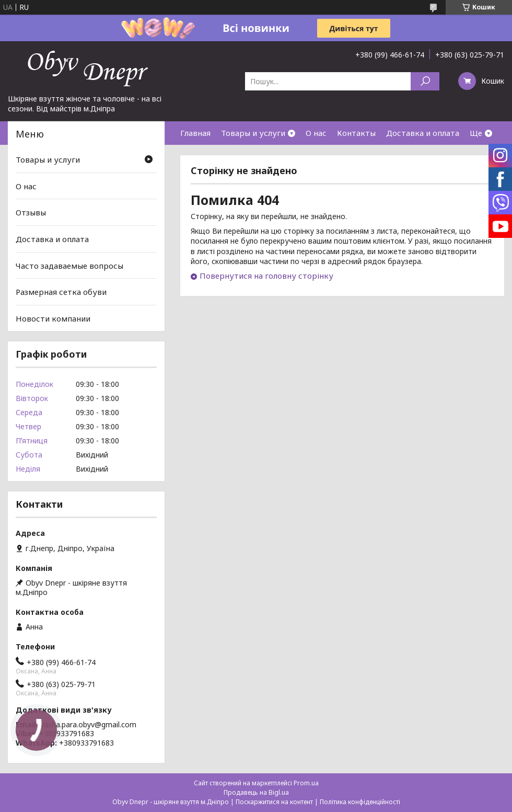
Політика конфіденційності (360, 802)
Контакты (356, 133)
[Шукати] (425, 81)
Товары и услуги (253, 133)
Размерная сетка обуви (61, 292)
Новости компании (53, 318)
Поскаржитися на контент (274, 802)
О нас (316, 133)
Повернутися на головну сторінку (266, 276)
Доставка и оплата (423, 133)
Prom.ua (306, 783)
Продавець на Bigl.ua (256, 792)
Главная (195, 133)
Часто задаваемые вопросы (69, 265)
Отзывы (31, 212)
